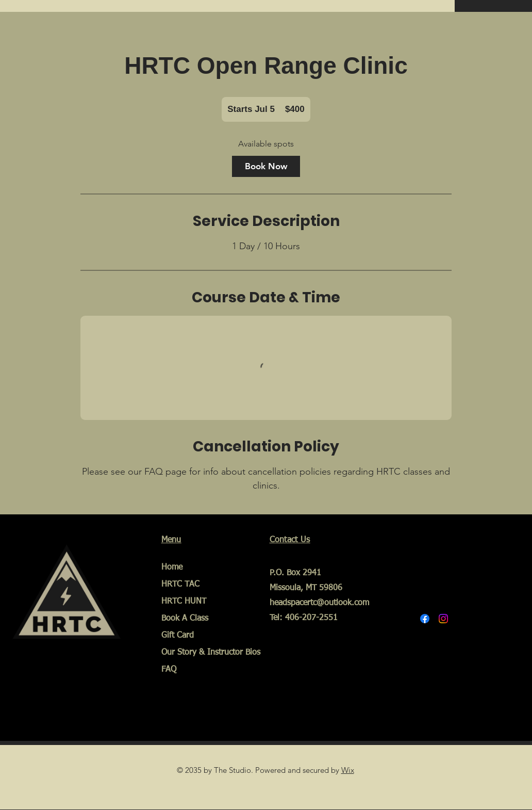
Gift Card (178, 636)
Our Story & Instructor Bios (201, 653)
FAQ (169, 670)
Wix (348, 770)
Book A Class (185, 619)
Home (172, 568)
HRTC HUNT (184, 602)
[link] (266, 166)
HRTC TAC (180, 585)
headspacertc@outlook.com (319, 603)
